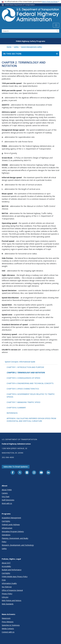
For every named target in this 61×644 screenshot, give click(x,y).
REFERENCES (12, 413)
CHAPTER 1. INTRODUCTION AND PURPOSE (25, 367)
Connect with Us (8, 632)
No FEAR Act (7, 587)
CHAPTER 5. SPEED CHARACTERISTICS (23, 389)
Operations (6, 535)
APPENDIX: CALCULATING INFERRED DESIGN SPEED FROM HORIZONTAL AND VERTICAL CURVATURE (31, 420)
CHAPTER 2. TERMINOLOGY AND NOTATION (26, 373)
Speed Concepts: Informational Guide (20, 362)
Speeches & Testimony (11, 625)
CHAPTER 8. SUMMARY (16, 408)
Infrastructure (7, 528)
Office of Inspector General (12, 590)
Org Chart (6, 497)
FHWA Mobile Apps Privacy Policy (15, 577)
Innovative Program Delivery (13, 531)
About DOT (6, 563)
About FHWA (7, 490)
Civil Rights (6, 521)
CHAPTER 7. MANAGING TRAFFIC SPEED (23, 402)
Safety (16, 47)
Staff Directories (8, 500)
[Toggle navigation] (56, 25)
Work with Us (7, 503)
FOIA (4, 580)
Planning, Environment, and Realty (15, 538)
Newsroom (6, 618)
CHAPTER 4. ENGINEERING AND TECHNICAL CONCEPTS (30, 383)
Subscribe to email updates (16, 467)
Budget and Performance (12, 570)
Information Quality (9, 583)
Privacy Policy (7, 594)
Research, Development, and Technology (18, 545)
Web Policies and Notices (12, 600)
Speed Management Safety (32, 47)
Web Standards (8, 604)
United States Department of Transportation (20, 5)
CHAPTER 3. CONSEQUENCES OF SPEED (23, 378)
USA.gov (5, 597)
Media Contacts (8, 629)
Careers (5, 493)
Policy (4, 542)
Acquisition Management (11, 518)
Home (9, 47)
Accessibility (6, 566)
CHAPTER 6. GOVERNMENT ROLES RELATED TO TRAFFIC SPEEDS (31, 395)
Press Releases (8, 622)
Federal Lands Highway (11, 525)
